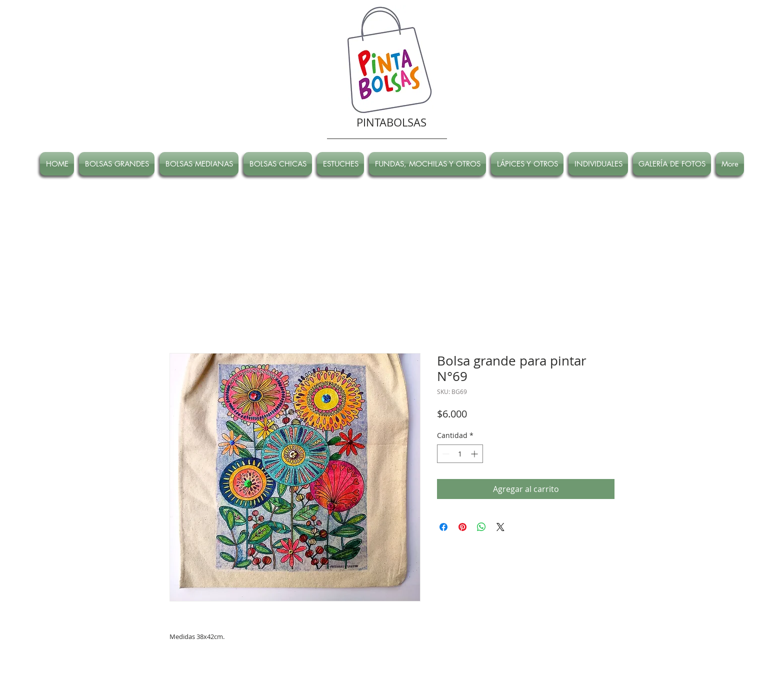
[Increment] (475, 454)
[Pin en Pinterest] (462, 527)
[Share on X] (500, 527)
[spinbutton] (460, 454)
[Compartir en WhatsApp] (481, 527)
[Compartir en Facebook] (443, 527)
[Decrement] (445, 454)
